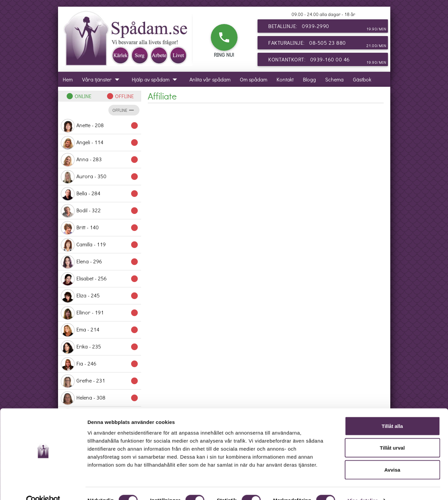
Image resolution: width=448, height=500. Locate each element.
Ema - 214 (100, 330)
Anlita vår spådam (210, 79)
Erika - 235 (100, 347)
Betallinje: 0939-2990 (327, 27)
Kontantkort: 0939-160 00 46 (327, 61)
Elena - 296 (100, 262)
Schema (334, 79)
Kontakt (285, 79)
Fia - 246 (100, 364)
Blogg (309, 79)
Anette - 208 (100, 126)
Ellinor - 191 (100, 313)
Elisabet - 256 (100, 279)
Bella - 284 (100, 194)
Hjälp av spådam (156, 79)
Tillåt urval (392, 434)
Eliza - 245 (100, 296)
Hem (68, 79)
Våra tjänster (102, 79)
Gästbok (362, 79)
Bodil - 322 (100, 211)
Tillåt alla (392, 412)
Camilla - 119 (100, 245)
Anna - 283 (100, 160)
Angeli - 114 (100, 143)
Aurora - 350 (100, 177)
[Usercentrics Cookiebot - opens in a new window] (43, 487)
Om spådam (254, 79)
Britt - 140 (100, 228)
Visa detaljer (362, 487)
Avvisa (392, 456)
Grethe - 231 (100, 381)
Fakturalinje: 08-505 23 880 (327, 44)
